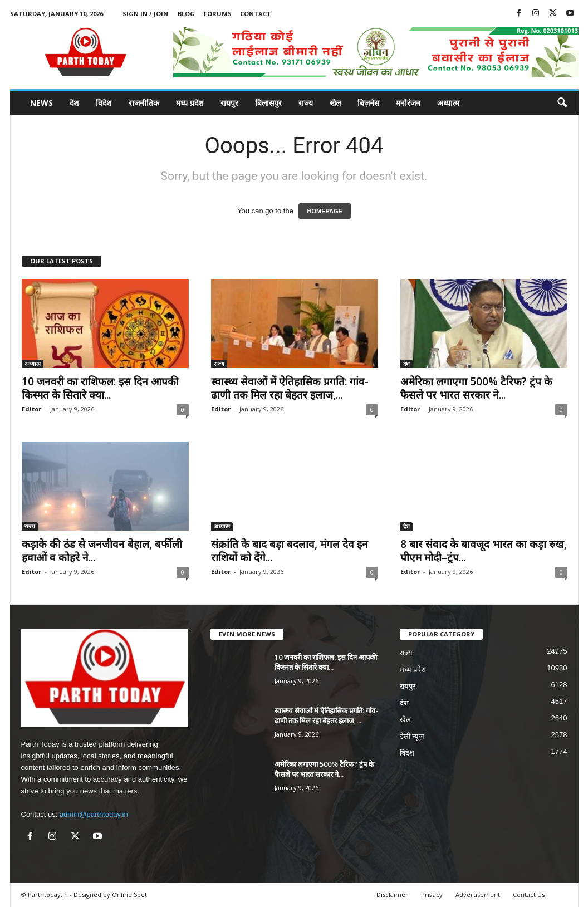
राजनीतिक (144, 103)
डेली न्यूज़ (412, 736)
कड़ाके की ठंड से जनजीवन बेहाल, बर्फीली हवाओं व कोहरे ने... (102, 551)
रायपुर (229, 103)
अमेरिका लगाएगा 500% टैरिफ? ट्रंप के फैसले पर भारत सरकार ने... (476, 388)
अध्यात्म (448, 103)
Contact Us (529, 894)
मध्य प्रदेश (190, 103)
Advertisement (478, 894)
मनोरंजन (408, 103)
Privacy (432, 894)
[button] (562, 103)
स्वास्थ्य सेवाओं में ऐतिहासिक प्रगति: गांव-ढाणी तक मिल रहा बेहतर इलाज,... (290, 388)
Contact (256, 14)
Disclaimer (392, 894)
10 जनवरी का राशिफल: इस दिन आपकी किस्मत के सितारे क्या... (100, 388)
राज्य (306, 103)
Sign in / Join (145, 14)
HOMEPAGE (324, 211)
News (41, 103)
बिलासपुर (268, 103)
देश (74, 103)
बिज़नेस (368, 103)
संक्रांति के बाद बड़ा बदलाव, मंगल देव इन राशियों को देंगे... (290, 551)
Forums (218, 14)
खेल (335, 103)
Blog (186, 14)
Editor (31, 409)
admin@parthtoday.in (94, 814)
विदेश (104, 103)
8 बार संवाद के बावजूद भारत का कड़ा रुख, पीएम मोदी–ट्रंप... (484, 551)
